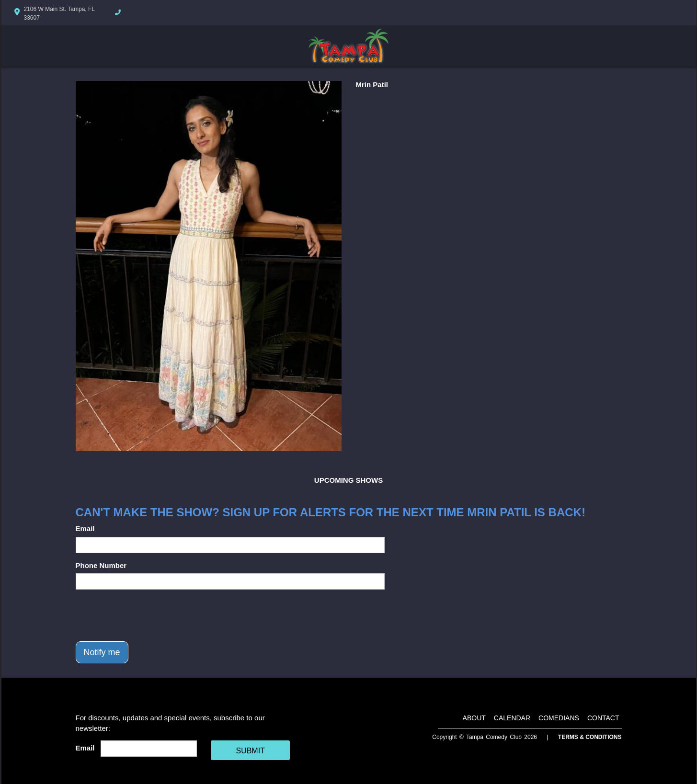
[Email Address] (149, 749)
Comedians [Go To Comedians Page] (559, 718)
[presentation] (149, 615)
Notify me (102, 652)
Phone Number (101, 565)
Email (85, 528)
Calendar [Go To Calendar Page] (512, 718)
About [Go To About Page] (474, 718)
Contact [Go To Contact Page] (603, 718)
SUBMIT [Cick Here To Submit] (250, 751)
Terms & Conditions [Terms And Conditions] (590, 737)
